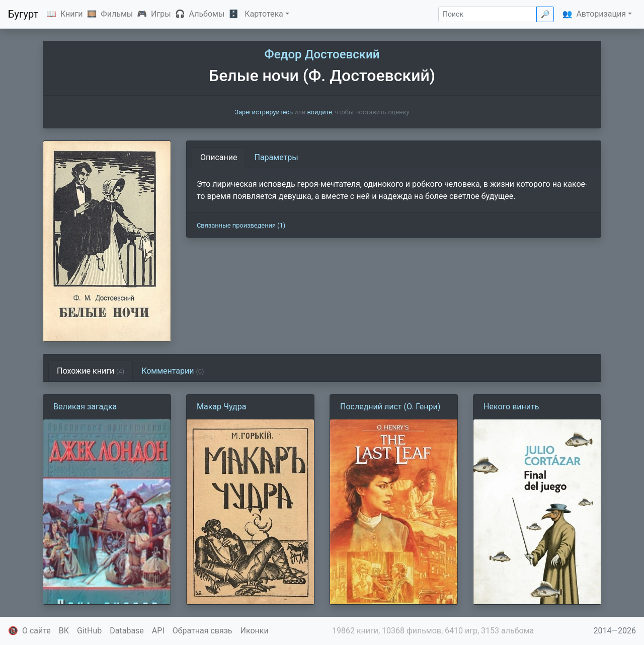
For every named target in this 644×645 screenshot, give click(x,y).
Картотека (264, 14)
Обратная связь (203, 631)
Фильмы (117, 14)
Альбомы (207, 14)
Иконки (255, 631)
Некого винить (511, 407)
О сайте (36, 631)
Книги (72, 14)
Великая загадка (85, 407)
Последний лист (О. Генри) (390, 407)
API (158, 631)
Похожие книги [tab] (91, 371)
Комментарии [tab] (173, 371)
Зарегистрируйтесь (264, 112)
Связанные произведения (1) (241, 225)
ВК (64, 631)
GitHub (89, 631)
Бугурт (23, 14)
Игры (161, 14)
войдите (319, 112)
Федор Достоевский (322, 54)
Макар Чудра (221, 407)
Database (127, 631)
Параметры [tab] (276, 157)
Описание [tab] (219, 157)
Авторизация (601, 14)
